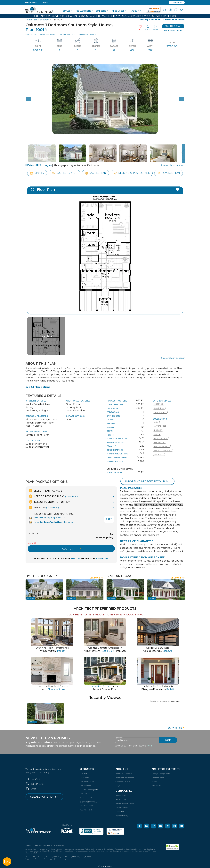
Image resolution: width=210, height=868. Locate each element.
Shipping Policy (122, 807)
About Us (122, 769)
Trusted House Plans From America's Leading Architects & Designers (105, 16)
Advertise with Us (86, 806)
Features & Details (66, 35)
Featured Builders (87, 782)
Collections (85, 11)
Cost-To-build (85, 794)
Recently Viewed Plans (151, 20)
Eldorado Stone (158, 778)
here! (149, 746)
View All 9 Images (39, 165)
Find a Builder (85, 786)
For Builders (84, 778)
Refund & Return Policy (125, 803)
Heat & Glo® (156, 786)
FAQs (118, 786)
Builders (102, 11)
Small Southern (42, 20)
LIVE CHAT (76, 558)
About (136, 11)
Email (31, 789)
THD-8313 (152, 599)
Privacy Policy (121, 795)
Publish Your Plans (87, 798)
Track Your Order (86, 810)
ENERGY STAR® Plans (89, 802)
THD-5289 (31, 598)
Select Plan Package (45, 491)
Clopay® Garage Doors (161, 774)
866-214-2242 (31, 2)
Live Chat (44, 2)
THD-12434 (71, 599)
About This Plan (47, 35)
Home (29, 20)
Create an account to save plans (167, 701)
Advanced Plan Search (174, 20)
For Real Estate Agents (89, 790)
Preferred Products (87, 35)
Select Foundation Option (50, 502)
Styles (67, 11)
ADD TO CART (71, 549)
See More (97, 578)
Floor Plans (31, 35)
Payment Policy (122, 816)
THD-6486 (112, 598)
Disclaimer (120, 812)
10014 (32, 722)
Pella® (154, 782)
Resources (119, 11)
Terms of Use (121, 799)
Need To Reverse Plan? (53, 496)
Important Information (125, 778)
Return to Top (175, 728)
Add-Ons (44, 507)
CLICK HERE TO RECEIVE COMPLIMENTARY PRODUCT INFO (105, 615)
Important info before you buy (148, 481)
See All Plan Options (38, 387)
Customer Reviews (123, 782)
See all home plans (45, 797)
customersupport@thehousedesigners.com (57, 859)
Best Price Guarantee (124, 774)
